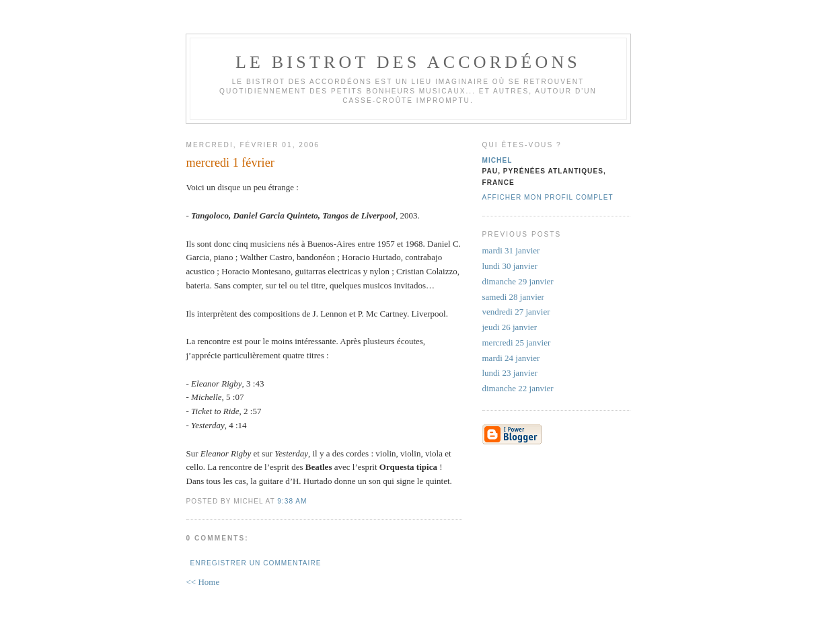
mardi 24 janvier (511, 358)
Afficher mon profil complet (548, 197)
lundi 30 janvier (510, 266)
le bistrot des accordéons (408, 62)
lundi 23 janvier (510, 373)
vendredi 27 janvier (516, 312)
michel (497, 160)
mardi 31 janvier (511, 250)
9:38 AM (292, 501)
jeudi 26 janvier (510, 327)
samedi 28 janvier (513, 297)
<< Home (203, 582)
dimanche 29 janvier (518, 281)
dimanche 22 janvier (518, 388)
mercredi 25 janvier (517, 343)
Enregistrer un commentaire (256, 563)
